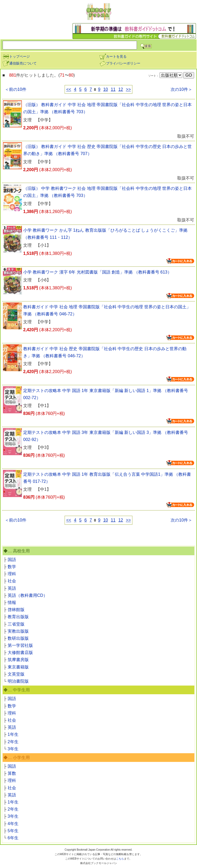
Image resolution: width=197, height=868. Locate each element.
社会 (12, 581)
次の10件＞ (181, 89)
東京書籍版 (18, 667)
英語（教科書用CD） (28, 595)
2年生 (13, 742)
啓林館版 (16, 610)
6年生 (13, 838)
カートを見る (113, 56)
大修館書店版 (20, 653)
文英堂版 (16, 674)
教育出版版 (18, 617)
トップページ (16, 56)
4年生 (13, 824)
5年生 (13, 831)
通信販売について (20, 63)
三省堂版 (16, 624)
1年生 (13, 734)
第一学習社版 (20, 645)
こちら (120, 859)
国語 (12, 560)
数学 (12, 567)
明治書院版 (18, 681)
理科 (12, 574)
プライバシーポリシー (120, 63)
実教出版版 (18, 631)
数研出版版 (18, 638)
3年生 (13, 749)
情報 (12, 602)
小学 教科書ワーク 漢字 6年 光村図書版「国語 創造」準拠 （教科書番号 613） (97, 272)
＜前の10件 (16, 89)
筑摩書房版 (18, 660)
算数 (12, 773)
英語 (12, 588)
